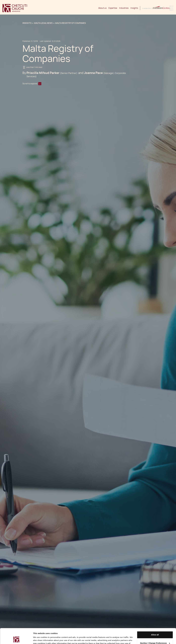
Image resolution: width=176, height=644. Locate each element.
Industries (124, 8)
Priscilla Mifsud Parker (43, 73)
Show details (39, 639)
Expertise (113, 8)
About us (102, 8)
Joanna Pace (93, 73)
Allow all (155, 620)
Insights (134, 8)
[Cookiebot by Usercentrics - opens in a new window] (16, 639)
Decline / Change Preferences (155, 629)
